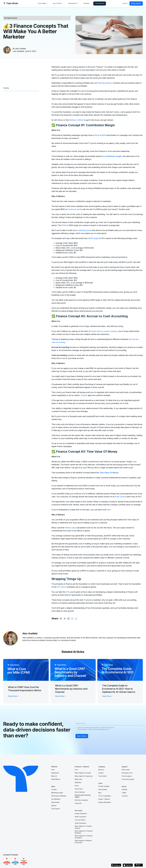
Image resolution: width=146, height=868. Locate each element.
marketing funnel (84, 230)
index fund (119, 497)
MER (104, 135)
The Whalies (100, 3)
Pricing (87, 3)
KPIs (68, 592)
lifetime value (70, 528)
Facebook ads (74, 209)
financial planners (105, 83)
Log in (125, 3)
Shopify (84, 395)
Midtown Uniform (76, 120)
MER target (94, 238)
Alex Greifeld (21, 49)
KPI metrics (62, 587)
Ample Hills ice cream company (104, 331)
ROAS (97, 135)
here (109, 510)
